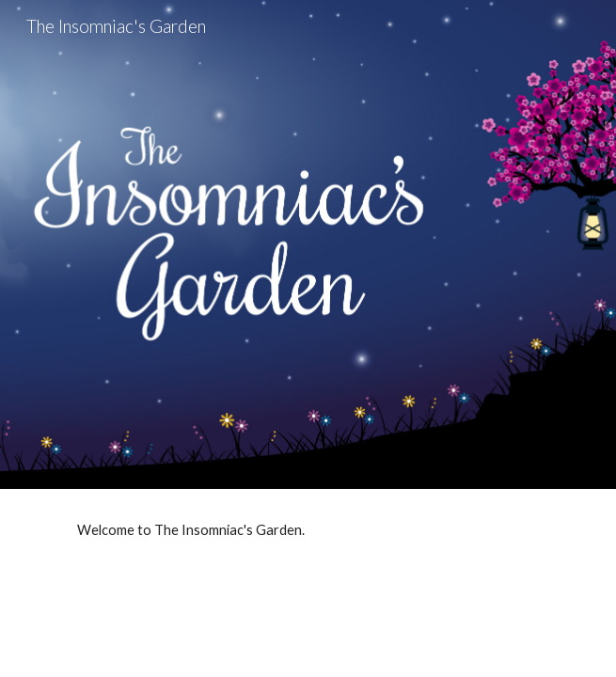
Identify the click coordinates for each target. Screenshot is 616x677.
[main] (308, 530)
